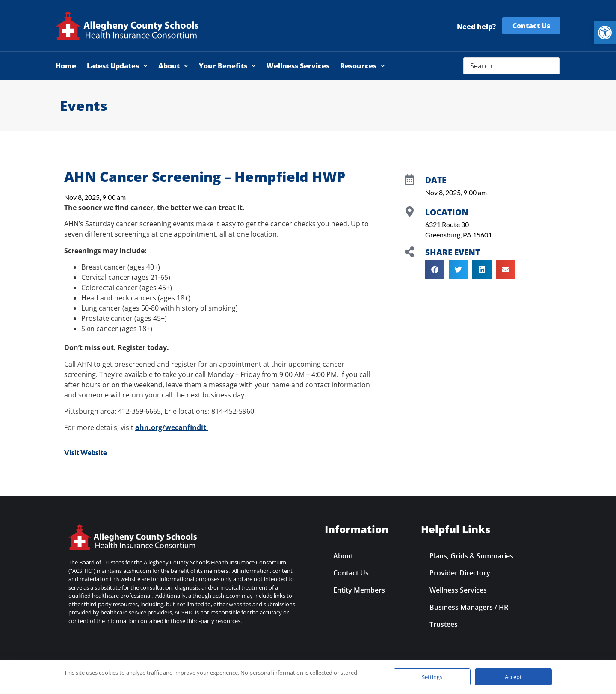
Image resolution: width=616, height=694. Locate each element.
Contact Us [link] (351, 573)
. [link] (172, 427)
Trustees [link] (444, 624)
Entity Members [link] (359, 590)
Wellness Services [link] (298, 66)
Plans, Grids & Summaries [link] (471, 556)
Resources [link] (363, 66)
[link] (605, 33)
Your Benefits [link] (227, 66)
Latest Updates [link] (117, 66)
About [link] (173, 66)
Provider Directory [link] (460, 573)
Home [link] (66, 66)
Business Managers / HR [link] (469, 607)
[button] (435, 269)
